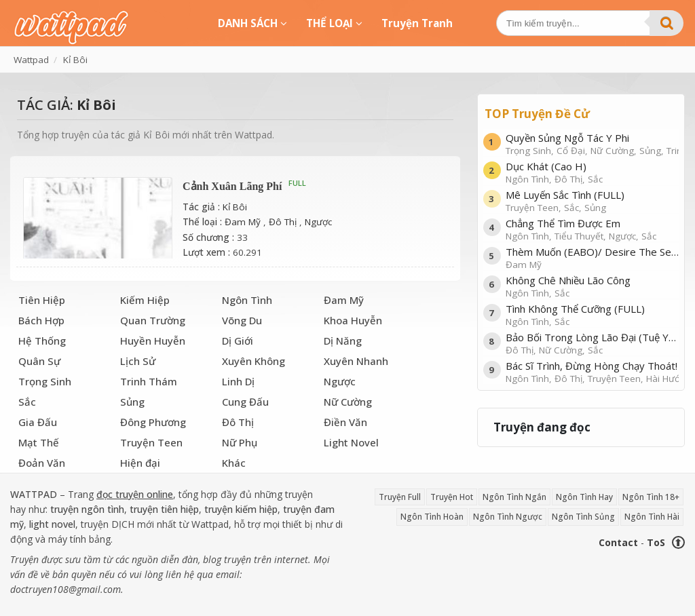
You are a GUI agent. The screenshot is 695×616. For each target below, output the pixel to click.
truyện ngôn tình (87, 509)
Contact (618, 542)
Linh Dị (238, 381)
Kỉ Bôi (235, 207)
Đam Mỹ (243, 222)
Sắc (27, 402)
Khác (234, 463)
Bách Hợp (41, 320)
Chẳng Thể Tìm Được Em (592, 229)
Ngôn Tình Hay (584, 497)
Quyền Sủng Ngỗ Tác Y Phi (592, 143)
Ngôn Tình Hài (652, 517)
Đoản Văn (42, 463)
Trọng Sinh (45, 381)
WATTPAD (34, 494)
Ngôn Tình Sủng (583, 517)
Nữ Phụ (240, 442)
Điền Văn (345, 422)
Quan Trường (153, 320)
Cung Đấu (245, 402)
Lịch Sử (138, 361)
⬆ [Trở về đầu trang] (678, 542)
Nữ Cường (348, 402)
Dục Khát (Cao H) (592, 172)
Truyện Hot (452, 497)
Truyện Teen (151, 442)
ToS (656, 542)
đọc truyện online (135, 494)
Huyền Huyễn (153, 341)
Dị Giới (238, 341)
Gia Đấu (38, 422)
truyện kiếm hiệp (241, 509)
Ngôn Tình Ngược (508, 517)
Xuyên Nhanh (356, 361)
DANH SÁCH (252, 23)
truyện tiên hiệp (164, 509)
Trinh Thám (149, 381)
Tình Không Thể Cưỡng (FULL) (592, 314)
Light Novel (351, 442)
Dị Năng (343, 341)
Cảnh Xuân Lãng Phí (232, 186)
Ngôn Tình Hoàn (432, 517)
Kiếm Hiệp (145, 300)
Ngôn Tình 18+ (651, 497)
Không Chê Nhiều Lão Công (592, 286)
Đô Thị (283, 222)
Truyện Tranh (417, 23)
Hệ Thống (42, 341)
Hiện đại (140, 463)
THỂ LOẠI (334, 23)
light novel (52, 524)
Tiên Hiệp (42, 300)
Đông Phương (153, 422)
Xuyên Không (253, 361)
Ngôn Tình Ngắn (514, 497)
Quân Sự (39, 361)
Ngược (318, 222)
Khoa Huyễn (353, 320)
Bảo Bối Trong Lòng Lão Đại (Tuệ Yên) (592, 343)
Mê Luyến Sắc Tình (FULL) (592, 200)
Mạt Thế (39, 442)
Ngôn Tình (247, 300)
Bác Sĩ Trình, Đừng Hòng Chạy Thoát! (592, 371)
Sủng (132, 402)
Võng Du (242, 320)
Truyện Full (400, 497)
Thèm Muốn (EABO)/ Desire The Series (592, 257)
